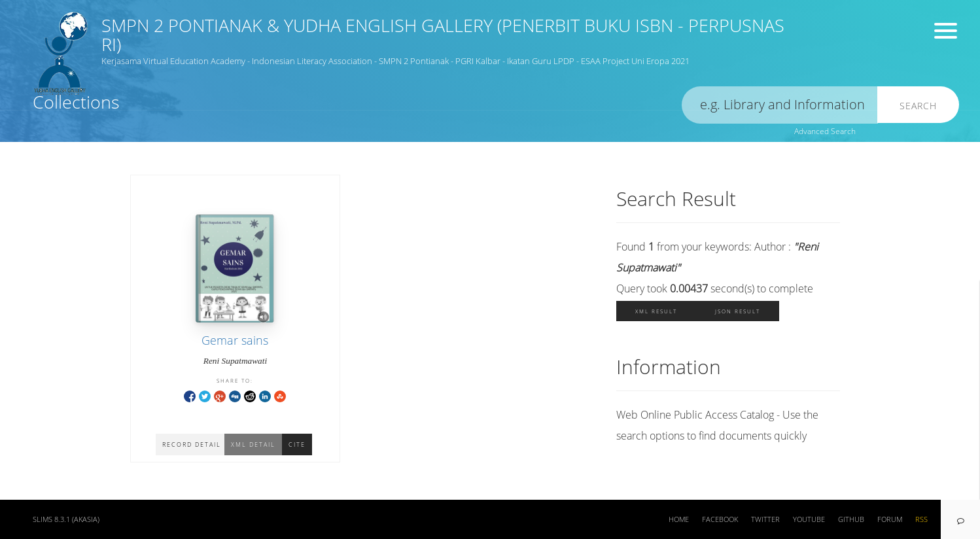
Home (679, 519)
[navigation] (960, 519)
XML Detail (253, 444)
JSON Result (738, 311)
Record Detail (192, 444)
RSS (921, 519)
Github (851, 519)
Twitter (765, 519)
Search (918, 106)
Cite (297, 444)
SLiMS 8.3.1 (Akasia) (66, 519)
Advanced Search (825, 131)
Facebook (720, 519)
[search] (780, 105)
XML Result (656, 311)
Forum (890, 519)
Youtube (809, 519)
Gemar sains (235, 340)
